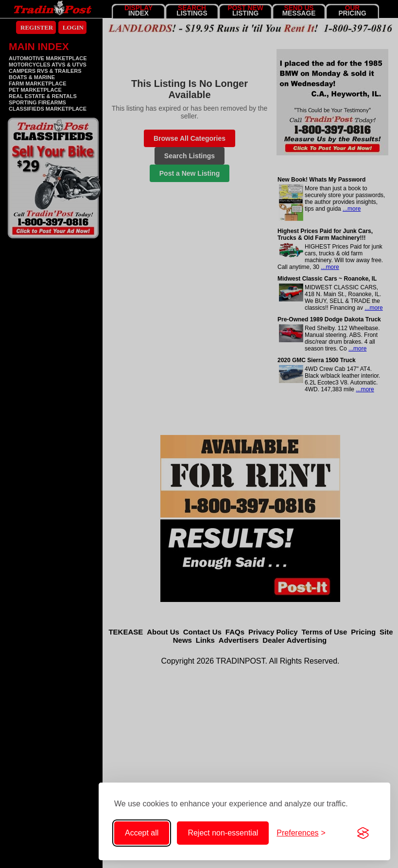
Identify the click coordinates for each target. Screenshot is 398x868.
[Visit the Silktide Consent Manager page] (363, 833)
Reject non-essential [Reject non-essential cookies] (223, 833)
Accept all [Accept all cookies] (142, 833)
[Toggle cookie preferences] (301, 833)
